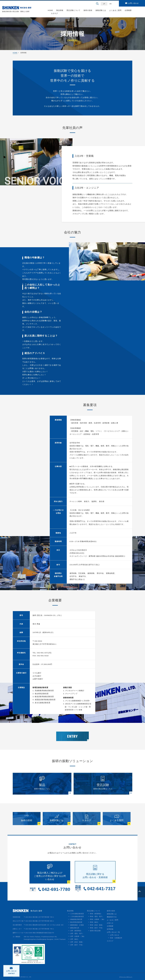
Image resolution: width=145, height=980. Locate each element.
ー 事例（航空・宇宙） (96, 928)
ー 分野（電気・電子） (76, 934)
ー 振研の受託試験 (94, 931)
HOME (50, 10)
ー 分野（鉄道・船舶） (76, 942)
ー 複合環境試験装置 (75, 922)
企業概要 (128, 10)
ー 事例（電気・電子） (96, 917)
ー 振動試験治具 (74, 928)
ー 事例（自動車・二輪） (97, 920)
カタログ (54, 13)
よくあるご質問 (115, 10)
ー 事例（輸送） (94, 922)
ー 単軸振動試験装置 (75, 920)
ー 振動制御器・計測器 (76, 925)
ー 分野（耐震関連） (75, 931)
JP (104, 4)
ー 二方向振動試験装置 (76, 917)
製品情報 (60, 10)
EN (111, 4)
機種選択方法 (112, 917)
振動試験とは (101, 10)
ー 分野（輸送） (74, 940)
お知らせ (110, 923)
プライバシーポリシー (126, 977)
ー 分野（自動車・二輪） (77, 937)
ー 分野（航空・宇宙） (76, 945)
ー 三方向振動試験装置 (76, 914)
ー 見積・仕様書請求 (115, 938)
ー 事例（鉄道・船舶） (96, 925)
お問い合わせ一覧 (113, 932)
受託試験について (73, 10)
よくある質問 (117, 821)
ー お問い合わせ (113, 935)
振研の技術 (88, 10)
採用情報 (110, 929)
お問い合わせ (133, 3)
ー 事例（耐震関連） (95, 914)
